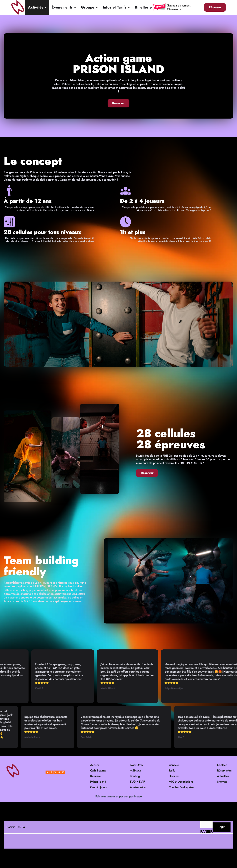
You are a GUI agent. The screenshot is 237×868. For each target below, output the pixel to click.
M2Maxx (135, 771)
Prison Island (98, 782)
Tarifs (172, 771)
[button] (37, 7)
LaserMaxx (136, 765)
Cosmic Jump (98, 787)
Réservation (224, 771)
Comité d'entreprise (181, 787)
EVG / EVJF (137, 782)
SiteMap (222, 782)
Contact (222, 765)
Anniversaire (138, 787)
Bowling (135, 776)
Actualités (223, 776)
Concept (174, 765)
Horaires (174, 776)
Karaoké (95, 776)
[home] (18, 7)
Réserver (215, 7)
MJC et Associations (181, 782)
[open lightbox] (118, 324)
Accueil (95, 765)
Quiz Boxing (98, 771)
